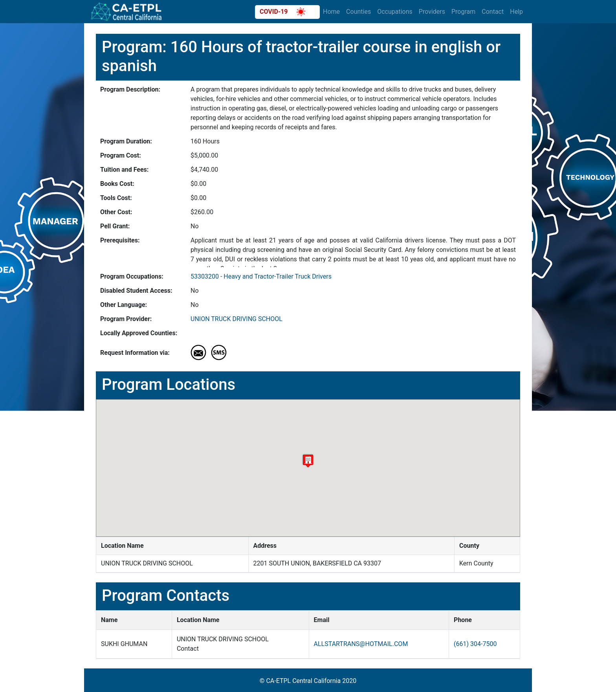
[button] (308, 461)
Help (516, 12)
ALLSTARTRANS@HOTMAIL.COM (361, 644)
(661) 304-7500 (475, 644)
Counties (358, 12)
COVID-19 (282, 12)
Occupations (395, 12)
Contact (493, 12)
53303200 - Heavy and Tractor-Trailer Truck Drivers (261, 276)
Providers (432, 12)
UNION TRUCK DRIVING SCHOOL (236, 319)
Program (463, 12)
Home (331, 12)
